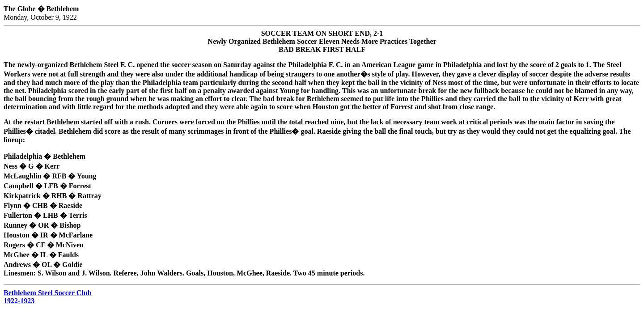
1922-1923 (19, 301)
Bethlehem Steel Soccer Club (48, 293)
